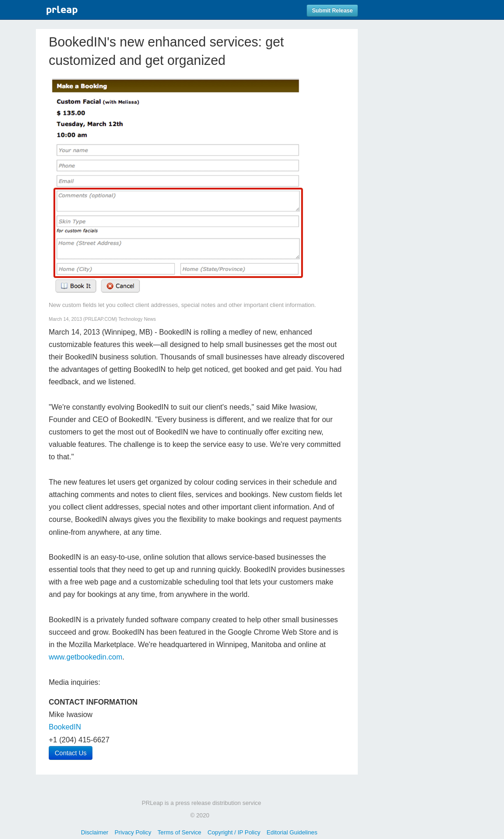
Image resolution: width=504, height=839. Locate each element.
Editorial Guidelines (292, 832)
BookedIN (65, 727)
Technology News (137, 319)
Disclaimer (95, 832)
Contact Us (71, 753)
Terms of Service (179, 832)
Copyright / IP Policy (234, 832)
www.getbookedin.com (86, 657)
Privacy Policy (133, 832)
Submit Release (332, 11)
